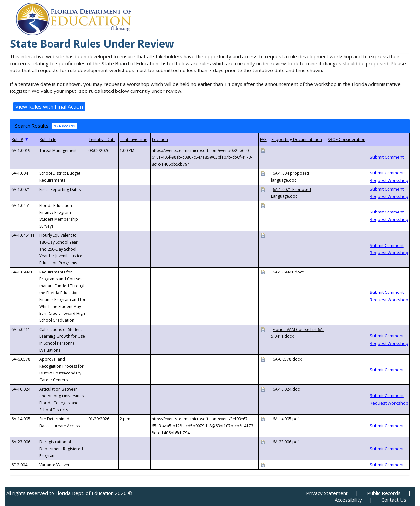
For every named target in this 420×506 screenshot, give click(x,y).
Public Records (384, 493)
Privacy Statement (327, 493)
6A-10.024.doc (286, 389)
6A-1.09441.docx (288, 272)
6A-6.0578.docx (287, 359)
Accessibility (348, 500)
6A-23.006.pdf (286, 442)
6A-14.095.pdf (286, 419)
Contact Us (394, 500)
